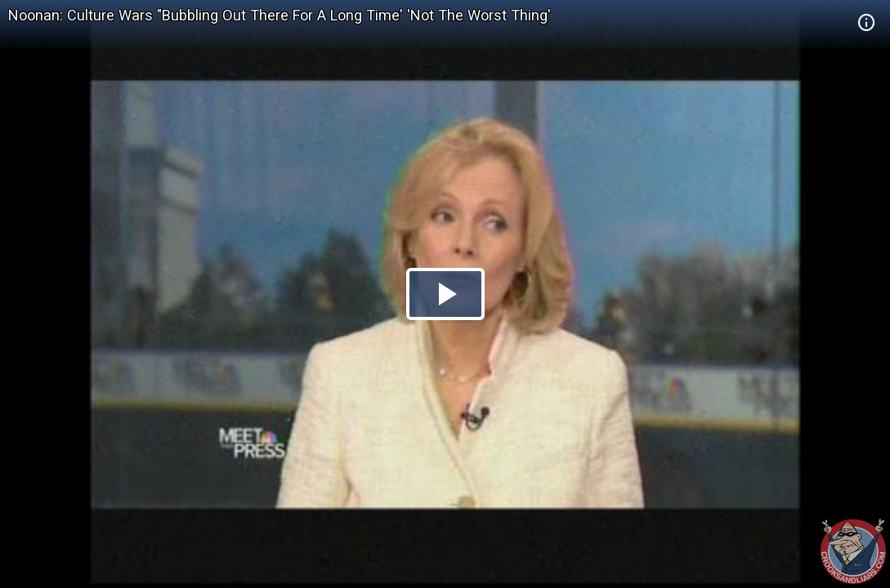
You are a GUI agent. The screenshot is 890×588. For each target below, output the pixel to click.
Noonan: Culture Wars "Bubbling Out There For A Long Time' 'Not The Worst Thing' (280, 15)
